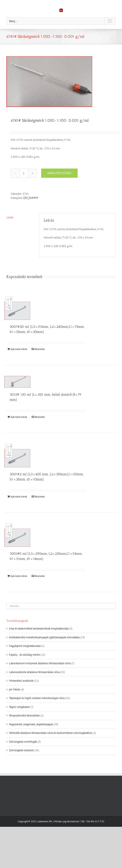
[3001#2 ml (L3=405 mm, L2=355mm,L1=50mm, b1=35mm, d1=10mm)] (17, 455)
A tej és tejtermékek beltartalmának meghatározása (39, 629)
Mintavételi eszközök (21, 681)
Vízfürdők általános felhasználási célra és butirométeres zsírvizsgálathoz (51, 733)
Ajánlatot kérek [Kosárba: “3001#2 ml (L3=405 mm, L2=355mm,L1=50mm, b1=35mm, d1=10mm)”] (19, 496)
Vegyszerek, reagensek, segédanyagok (31, 724)
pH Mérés (15, 689)
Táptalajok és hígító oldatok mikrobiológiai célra (37, 698)
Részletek (40, 349)
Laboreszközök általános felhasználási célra (34, 672)
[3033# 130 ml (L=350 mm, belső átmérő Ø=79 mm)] (17, 382)
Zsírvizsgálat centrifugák (23, 742)
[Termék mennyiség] (24, 173)
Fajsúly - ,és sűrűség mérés (24, 655)
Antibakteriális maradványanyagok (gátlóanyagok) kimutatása (44, 637)
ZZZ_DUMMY (31, 198)
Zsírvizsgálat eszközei (21, 750)
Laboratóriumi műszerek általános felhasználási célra (40, 663)
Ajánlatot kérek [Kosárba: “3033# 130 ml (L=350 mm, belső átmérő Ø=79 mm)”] (19, 417)
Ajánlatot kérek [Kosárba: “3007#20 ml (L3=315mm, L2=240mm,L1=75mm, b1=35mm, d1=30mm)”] (19, 349)
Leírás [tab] (10, 217)
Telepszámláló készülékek (24, 715)
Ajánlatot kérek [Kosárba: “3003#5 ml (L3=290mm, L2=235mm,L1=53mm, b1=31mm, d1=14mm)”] (19, 576)
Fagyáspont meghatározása (25, 646)
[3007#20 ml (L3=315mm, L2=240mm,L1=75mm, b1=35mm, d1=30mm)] (17, 308)
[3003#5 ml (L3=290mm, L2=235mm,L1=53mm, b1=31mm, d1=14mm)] (17, 535)
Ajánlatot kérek (59, 173)
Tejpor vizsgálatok (19, 707)
